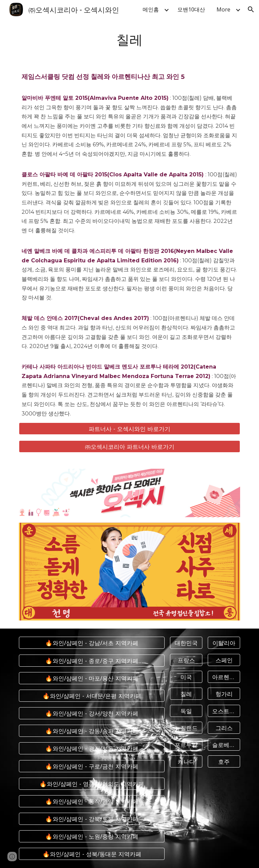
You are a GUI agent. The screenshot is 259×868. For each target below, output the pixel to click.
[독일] (186, 711)
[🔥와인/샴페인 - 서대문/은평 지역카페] (92, 696)
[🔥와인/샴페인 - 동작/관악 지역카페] (92, 801)
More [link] (223, 9)
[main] (129, 39)
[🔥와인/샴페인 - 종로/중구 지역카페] (92, 660)
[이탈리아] (224, 643)
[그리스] (224, 728)
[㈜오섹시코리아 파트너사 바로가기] (129, 446)
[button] (251, 9)
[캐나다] (186, 762)
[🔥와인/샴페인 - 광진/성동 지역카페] (92, 748)
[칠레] (186, 694)
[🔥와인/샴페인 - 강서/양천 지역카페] (92, 713)
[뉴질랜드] (186, 728)
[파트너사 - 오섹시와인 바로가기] (129, 429)
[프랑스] (186, 660)
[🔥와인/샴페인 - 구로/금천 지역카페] (92, 766)
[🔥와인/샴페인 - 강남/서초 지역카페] (92, 643)
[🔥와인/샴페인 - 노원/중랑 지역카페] (92, 836)
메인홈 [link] (151, 9)
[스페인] (224, 660)
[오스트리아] (224, 711)
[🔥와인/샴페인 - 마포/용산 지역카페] (92, 678)
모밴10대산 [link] (191, 9)
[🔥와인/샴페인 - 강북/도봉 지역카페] (92, 819)
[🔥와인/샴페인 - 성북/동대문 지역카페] (92, 854)
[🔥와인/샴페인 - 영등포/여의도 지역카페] (92, 784)
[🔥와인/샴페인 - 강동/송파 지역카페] (92, 731)
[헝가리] (224, 694)
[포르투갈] (186, 745)
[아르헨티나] (224, 677)
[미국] (186, 677)
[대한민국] (186, 643)
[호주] (224, 762)
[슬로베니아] (224, 745)
